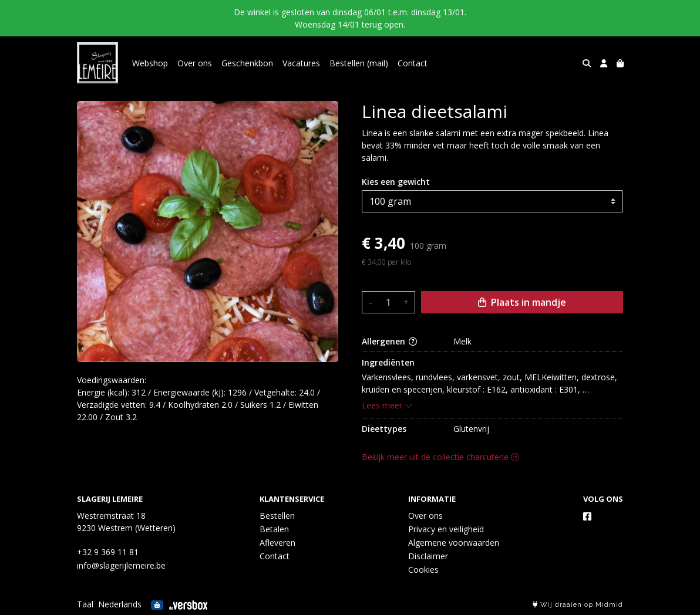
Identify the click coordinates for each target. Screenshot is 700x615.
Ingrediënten (388, 362)
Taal (85, 604)
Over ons (195, 63)
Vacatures (301, 63)
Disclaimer (428, 556)
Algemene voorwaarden (454, 543)
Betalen (274, 529)
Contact (413, 63)
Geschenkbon (247, 63)
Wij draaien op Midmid (578, 605)
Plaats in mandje (522, 302)
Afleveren (277, 543)
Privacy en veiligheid (446, 529)
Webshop (150, 63)
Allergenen (389, 341)
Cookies (423, 570)
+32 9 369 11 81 (108, 552)
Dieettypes (384, 429)
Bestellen (277, 516)
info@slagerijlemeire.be (121, 565)
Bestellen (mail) (359, 63)
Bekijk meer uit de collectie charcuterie (440, 457)
